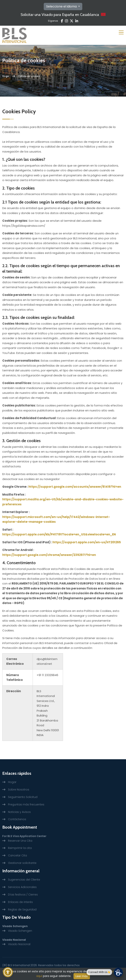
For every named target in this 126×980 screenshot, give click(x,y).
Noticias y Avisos (19, 812)
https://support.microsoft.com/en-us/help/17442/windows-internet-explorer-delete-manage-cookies (56, 519)
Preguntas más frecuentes (26, 804)
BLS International (19, 965)
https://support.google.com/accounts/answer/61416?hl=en (75, 487)
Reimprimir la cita (20, 848)
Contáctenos (17, 819)
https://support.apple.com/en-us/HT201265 (87, 542)
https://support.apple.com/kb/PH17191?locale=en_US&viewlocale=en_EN (59, 534)
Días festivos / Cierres (23, 895)
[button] (8, 972)
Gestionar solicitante (22, 863)
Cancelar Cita (17, 855)
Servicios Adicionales (22, 887)
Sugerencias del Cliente (24, 880)
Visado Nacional (19, 944)
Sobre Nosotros (19, 790)
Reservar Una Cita (20, 841)
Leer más (82, 976)
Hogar (6, 76)
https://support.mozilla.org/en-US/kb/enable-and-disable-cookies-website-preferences (63, 502)
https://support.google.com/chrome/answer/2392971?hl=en (49, 555)
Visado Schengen (20, 931)
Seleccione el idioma (62, 6)
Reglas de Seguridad (22, 909)
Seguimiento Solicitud (23, 797)
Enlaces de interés (20, 902)
